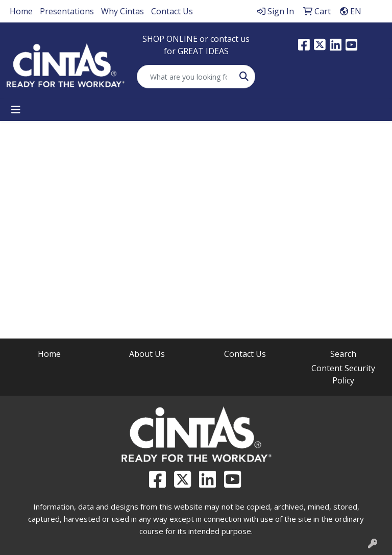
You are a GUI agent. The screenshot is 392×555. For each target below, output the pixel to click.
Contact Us (172, 11)
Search (343, 354)
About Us (147, 354)
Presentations (67, 11)
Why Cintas (122, 11)
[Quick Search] (185, 77)
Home (21, 11)
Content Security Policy (343, 374)
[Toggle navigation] (16, 110)
